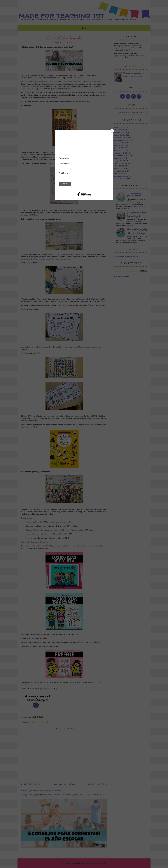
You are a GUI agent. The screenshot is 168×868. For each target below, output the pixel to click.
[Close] (112, 131)
